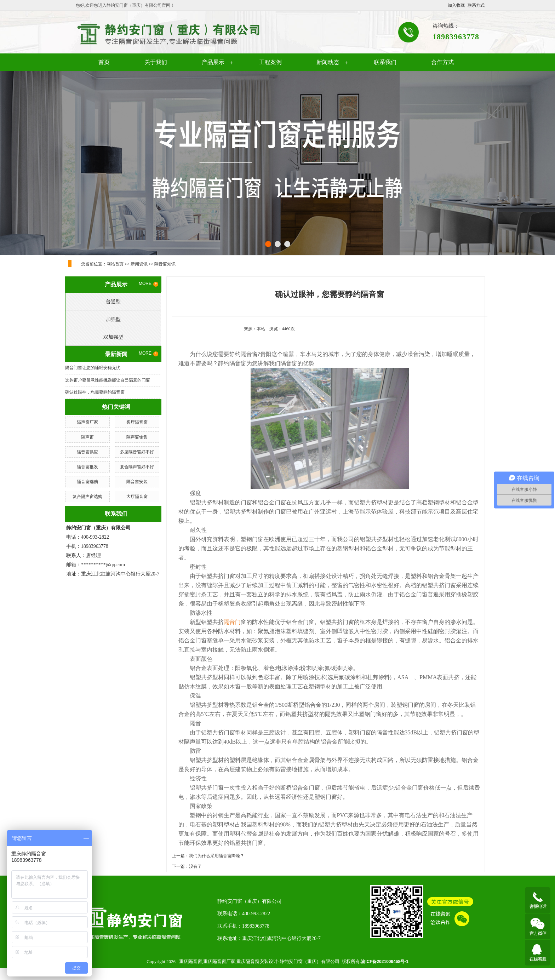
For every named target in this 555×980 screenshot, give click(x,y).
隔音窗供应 (87, 452)
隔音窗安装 (137, 482)
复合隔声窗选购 (87, 497)
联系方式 (476, 5)
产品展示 (213, 62)
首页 (104, 62)
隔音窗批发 (87, 467)
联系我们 (385, 62)
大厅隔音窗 (137, 497)
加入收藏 (456, 5)
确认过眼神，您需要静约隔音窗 (95, 392)
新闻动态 (328, 62)
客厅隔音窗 (137, 422)
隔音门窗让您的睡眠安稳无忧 (93, 368)
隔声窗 (87, 437)
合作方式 (442, 62)
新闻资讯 (139, 264)
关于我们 (156, 62)
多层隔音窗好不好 (137, 452)
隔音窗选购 (87, 482)
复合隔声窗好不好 (137, 467)
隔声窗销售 (137, 437)
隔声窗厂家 (87, 422)
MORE (148, 284)
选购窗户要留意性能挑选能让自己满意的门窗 (108, 380)
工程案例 (270, 62)
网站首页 (115, 264)
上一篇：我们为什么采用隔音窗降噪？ (208, 856)
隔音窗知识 (165, 264)
